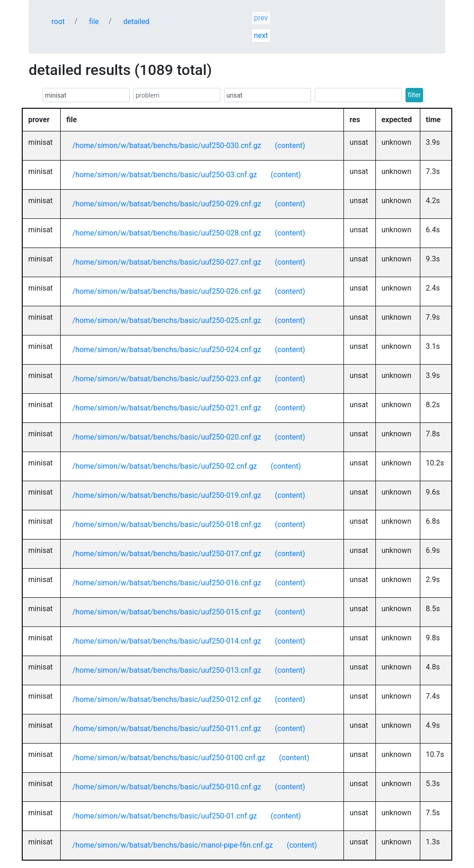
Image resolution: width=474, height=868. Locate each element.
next (261, 35)
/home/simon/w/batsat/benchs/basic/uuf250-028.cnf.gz (167, 233)
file (94, 22)
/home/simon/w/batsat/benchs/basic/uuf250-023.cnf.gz (167, 379)
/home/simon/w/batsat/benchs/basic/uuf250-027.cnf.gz (167, 262)
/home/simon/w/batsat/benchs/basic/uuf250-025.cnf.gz (167, 320)
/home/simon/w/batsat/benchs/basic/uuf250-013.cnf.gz (167, 670)
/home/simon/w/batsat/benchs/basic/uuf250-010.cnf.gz (167, 787)
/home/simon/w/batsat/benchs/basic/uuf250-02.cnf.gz (165, 466)
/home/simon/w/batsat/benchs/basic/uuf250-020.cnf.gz (167, 437)
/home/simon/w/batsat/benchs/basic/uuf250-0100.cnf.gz (169, 758)
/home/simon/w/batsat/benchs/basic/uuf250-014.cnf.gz (167, 641)
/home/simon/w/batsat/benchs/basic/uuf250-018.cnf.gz (167, 524)
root (58, 22)
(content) (290, 146)
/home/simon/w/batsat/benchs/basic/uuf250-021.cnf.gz (167, 408)
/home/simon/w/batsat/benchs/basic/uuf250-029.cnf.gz (167, 204)
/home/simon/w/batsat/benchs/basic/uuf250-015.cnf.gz (167, 612)
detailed (136, 22)
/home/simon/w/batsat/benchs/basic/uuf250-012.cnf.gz (167, 699)
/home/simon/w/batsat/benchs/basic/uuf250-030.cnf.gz (167, 146)
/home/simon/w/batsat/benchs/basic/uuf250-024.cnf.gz (167, 350)
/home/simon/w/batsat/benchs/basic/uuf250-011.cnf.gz (167, 728)
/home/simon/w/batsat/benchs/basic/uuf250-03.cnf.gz (165, 175)
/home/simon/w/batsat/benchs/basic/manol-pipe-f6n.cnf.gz (172, 845)
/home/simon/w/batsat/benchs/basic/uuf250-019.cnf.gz (167, 495)
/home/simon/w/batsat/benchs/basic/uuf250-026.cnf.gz (167, 291)
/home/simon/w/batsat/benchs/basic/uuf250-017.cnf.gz (167, 554)
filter (414, 95)
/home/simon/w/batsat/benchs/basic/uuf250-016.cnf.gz (167, 583)
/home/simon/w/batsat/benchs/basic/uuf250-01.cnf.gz (165, 816)
